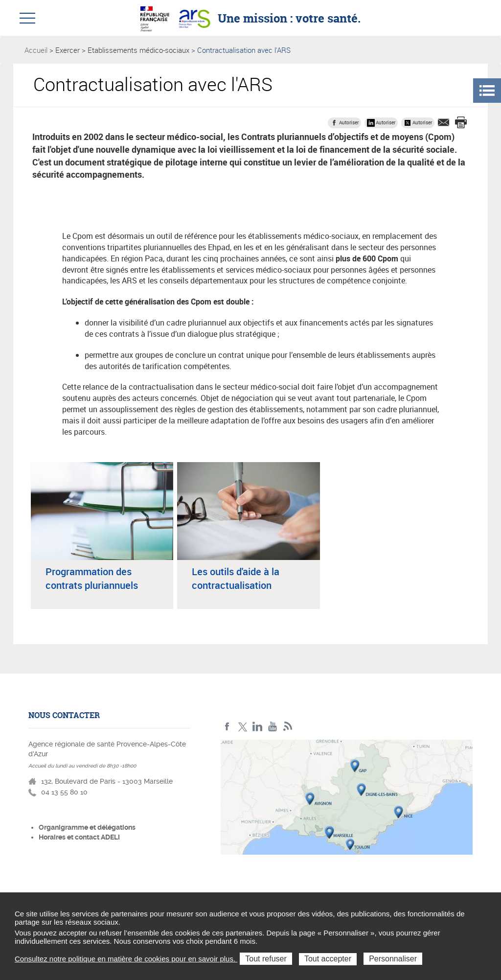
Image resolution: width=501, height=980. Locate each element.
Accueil (36, 50)
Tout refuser (266, 959)
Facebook (227, 727)
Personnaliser (393, 959)
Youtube (273, 727)
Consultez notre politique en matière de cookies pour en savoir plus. (126, 959)
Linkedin (258, 727)
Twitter (242, 727)
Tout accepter (328, 959)
